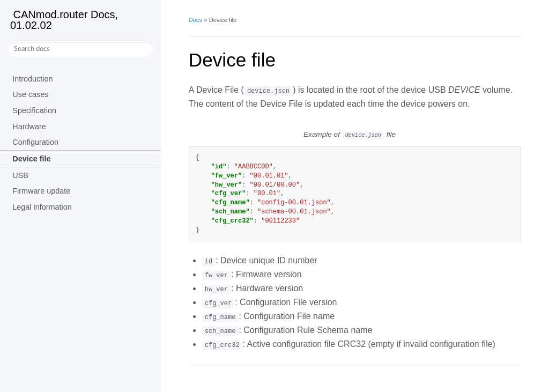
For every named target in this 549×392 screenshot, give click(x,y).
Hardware (29, 127)
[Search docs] (80, 49)
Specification (34, 110)
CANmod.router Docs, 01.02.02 (64, 20)
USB (20, 175)
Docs (196, 20)
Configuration (35, 142)
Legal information (42, 207)
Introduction (32, 79)
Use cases (30, 94)
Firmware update (41, 191)
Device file (31, 159)
